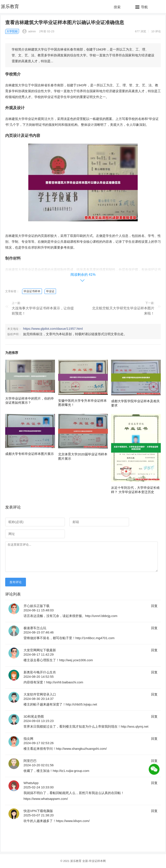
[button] (142, 7)
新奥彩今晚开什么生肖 (40, 672)
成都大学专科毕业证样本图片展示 (30, 454)
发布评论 (16, 582)
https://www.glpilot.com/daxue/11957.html (53, 329)
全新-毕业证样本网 (94, 861)
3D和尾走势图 (34, 716)
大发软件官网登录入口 (40, 694)
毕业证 (50, 291)
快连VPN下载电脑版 (38, 811)
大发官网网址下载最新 (40, 650)
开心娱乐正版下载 (37, 606)
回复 (154, 606)
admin (29, 31)
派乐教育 (10, 6)
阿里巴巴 (30, 761)
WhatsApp (31, 783)
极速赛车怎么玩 (35, 628)
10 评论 (156, 31)
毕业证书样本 (32, 291)
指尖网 (28, 739)
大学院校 (12, 31)
